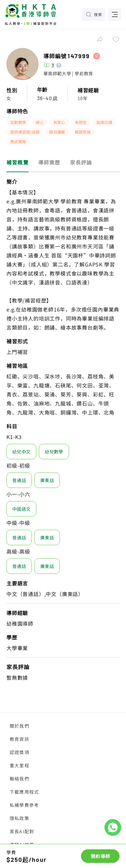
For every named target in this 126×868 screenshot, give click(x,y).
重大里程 (19, 765)
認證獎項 (19, 752)
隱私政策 (19, 818)
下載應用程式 (24, 792)
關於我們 (19, 726)
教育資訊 (19, 739)
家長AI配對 (22, 831)
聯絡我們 (19, 779)
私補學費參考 (24, 805)
